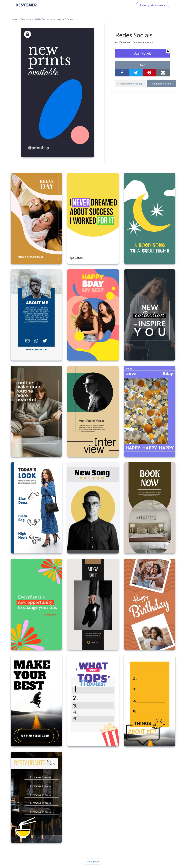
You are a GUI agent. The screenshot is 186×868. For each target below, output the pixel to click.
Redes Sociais (42, 19)
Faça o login (123, 5)
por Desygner (123, 42)
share (143, 65)
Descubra (26, 19)
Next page (93, 861)
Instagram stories (143, 42)
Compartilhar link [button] (162, 84)
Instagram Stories (63, 19)
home (14, 19)
